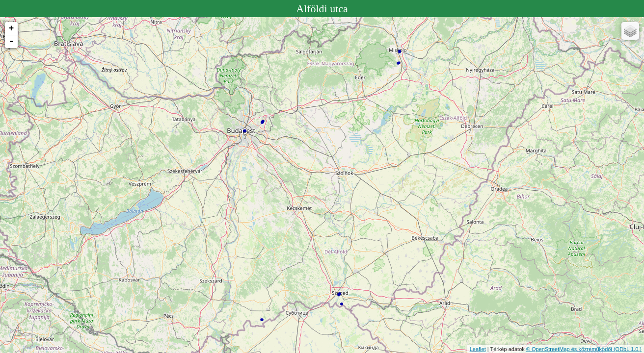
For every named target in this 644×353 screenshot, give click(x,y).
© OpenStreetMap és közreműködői (570, 349)
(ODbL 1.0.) (628, 349)
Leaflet (478, 349)
